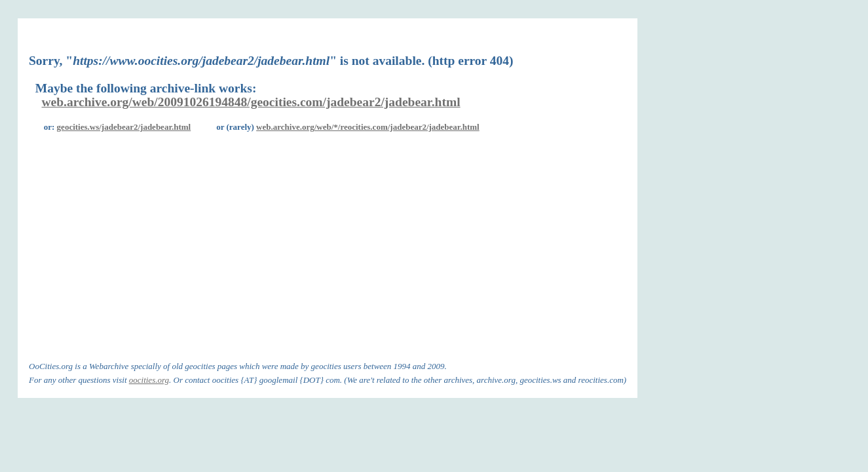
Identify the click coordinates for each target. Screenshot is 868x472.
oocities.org (149, 380)
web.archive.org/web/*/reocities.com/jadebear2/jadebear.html (368, 127)
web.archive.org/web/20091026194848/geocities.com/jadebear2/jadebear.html (251, 102)
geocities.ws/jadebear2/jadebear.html (124, 127)
